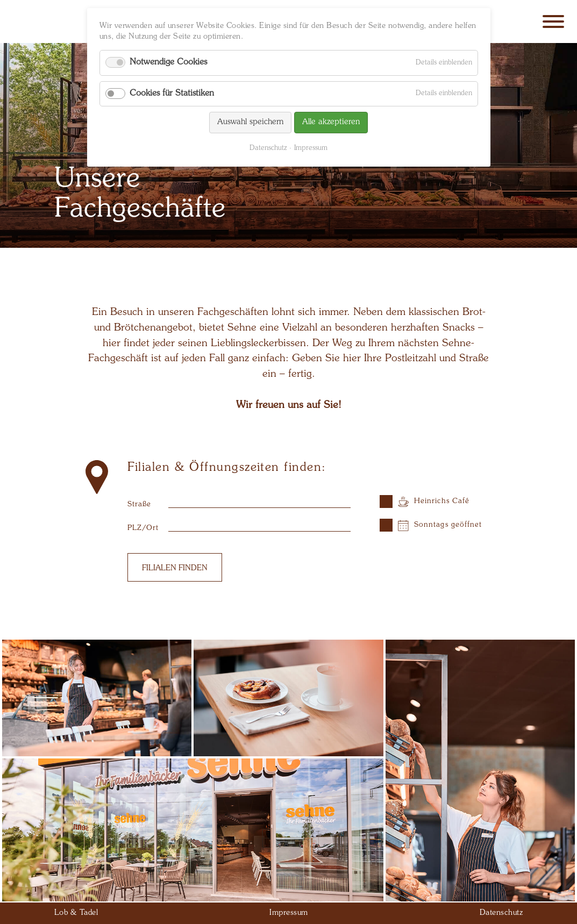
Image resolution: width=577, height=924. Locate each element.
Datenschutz (268, 148)
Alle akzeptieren (331, 122)
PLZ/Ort (143, 528)
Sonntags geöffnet (448, 525)
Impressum (311, 148)
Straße (140, 504)
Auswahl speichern (250, 122)
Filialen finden (175, 568)
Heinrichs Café (442, 501)
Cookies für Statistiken (172, 94)
